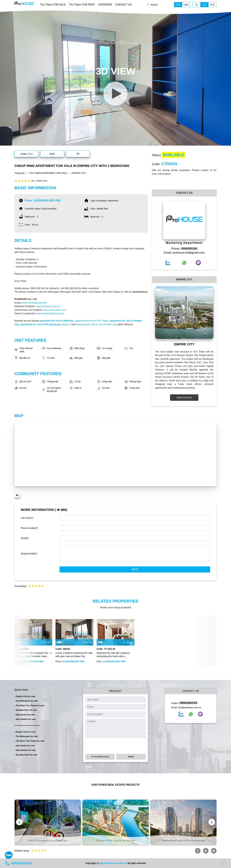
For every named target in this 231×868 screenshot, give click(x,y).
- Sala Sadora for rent (25, 750)
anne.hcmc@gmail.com (34, 303)
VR (78, 154)
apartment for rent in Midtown (56, 321)
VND (178, 5)
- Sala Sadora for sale (25, 719)
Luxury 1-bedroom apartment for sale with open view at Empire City (74, 655)
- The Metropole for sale (26, 701)
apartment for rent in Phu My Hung (40, 324)
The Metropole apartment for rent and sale (184, 841)
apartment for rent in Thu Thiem (91, 321)
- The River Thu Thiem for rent (29, 741)
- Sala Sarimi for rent (25, 746)
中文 (212, 5)
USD (186, 5)
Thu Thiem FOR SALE (53, 5)
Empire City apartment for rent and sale (48, 841)
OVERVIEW (105, 5)
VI (196, 5)
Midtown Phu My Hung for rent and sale (116, 841)
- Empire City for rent (25, 732)
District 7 (66, 324)
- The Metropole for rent (26, 736)
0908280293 (188, 703)
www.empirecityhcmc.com (50, 313)
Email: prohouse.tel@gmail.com (184, 253)
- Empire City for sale (25, 696)
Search (154, 5)
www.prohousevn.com (54, 310)
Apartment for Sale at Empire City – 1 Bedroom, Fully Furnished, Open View (33, 655)
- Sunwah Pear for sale (26, 710)
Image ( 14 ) (26, 154)
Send (135, 569)
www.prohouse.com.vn (48, 306)
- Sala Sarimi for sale (25, 715)
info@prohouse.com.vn (190, 707)
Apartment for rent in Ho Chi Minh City (96, 324)
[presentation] (110, 746)
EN (204, 5)
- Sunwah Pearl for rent (26, 755)
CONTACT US (123, 5)
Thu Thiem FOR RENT (82, 5)
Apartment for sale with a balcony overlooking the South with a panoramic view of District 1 (113, 655)
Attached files (100, 757)
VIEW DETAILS (184, 398)
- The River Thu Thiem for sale (29, 705)
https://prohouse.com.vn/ (113, 863)
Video (52, 154)
